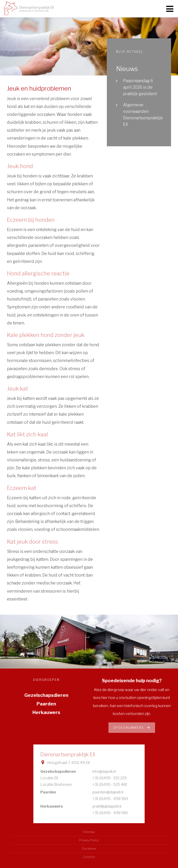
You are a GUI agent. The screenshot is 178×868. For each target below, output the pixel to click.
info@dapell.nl (104, 772)
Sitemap (89, 832)
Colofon (89, 857)
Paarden (46, 704)
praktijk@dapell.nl (107, 806)
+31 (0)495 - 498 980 (110, 813)
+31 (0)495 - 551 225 (110, 778)
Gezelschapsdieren (46, 695)
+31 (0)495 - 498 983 (110, 799)
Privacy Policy (89, 840)
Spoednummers (132, 728)
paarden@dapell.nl (108, 792)
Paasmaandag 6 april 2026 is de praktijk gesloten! (140, 87)
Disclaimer (89, 849)
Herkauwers (46, 712)
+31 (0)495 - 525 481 (110, 785)
